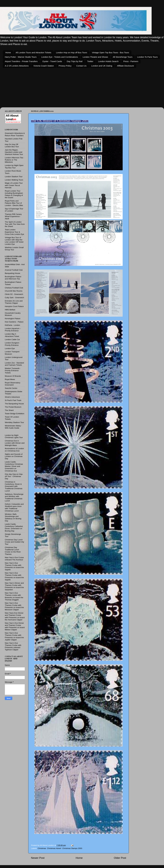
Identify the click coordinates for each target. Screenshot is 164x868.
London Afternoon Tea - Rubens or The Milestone (14, 160)
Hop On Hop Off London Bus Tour (12, 145)
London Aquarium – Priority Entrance (13, 330)
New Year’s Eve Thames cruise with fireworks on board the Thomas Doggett (14, 596)
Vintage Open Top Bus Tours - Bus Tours (111, 52)
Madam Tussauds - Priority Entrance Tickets (13, 371)
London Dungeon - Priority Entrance (13, 344)
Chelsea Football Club (14, 288)
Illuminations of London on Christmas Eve (14, 450)
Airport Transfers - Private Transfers (21, 61)
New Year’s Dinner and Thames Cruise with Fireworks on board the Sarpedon (14, 586)
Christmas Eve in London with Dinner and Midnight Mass (15, 443)
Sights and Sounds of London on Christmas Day (14, 456)
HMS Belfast (10, 310)
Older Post (120, 858)
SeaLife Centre (11, 388)
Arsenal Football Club (14, 270)
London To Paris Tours (148, 57)
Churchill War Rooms (14, 291)
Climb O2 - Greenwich (14, 294)
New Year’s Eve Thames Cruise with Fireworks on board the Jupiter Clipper (14, 636)
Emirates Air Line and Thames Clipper (14, 302)
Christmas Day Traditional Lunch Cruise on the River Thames (13, 551)
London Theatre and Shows (95, 57)
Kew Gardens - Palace (14, 322)
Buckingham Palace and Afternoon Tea (13, 278)
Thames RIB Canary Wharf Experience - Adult (13, 216)
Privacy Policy (65, 66)
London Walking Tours (14, 180)
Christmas (42, 848)
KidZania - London (12, 325)
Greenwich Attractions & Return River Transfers (15, 134)
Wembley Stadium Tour (14, 422)
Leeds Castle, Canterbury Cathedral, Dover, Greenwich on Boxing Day (14, 527)
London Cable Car (12, 339)
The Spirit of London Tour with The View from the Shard (15, 224)
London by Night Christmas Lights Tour (14, 436)
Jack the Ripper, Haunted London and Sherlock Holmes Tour (14, 152)
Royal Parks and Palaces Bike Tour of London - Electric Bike (14, 203)
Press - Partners (131, 61)
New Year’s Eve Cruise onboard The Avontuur (14, 559)
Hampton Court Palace (14, 306)
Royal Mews (10, 379)
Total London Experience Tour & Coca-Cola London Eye (14, 232)
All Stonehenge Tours (123, 57)
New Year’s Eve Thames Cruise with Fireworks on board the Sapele (14, 566)
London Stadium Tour (14, 177)
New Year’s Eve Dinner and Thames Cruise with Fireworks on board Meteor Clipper (15, 626)
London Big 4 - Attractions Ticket (12, 335)
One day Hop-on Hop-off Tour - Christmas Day (14, 476)
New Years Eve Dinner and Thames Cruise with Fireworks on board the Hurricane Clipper (15, 616)
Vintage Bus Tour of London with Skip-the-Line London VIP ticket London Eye (14, 241)
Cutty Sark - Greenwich (14, 298)
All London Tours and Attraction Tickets (33, 52)
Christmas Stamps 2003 (72, 848)
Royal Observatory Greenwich (13, 384)
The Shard (9, 410)
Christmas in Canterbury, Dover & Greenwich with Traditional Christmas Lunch (14, 486)
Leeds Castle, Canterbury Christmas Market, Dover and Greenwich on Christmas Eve (14, 466)
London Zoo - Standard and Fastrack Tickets (14, 364)
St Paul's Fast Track (13, 400)
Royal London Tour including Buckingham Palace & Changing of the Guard (14, 194)
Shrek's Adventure (12, 397)
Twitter (90, 61)
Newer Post (38, 858)
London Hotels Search (108, 61)
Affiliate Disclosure (125, 66)
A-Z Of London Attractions (17, 66)
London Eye (10, 348)
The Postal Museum (13, 407)
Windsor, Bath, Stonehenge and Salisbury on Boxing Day (13, 518)
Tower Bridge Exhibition (15, 414)
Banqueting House (12, 273)
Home (8, 52)
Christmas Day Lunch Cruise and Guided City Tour (14, 542)
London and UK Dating (102, 66)
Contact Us (81, 66)
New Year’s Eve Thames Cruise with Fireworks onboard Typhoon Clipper (13, 646)
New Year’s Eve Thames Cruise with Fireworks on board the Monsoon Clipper (14, 606)
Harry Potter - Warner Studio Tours (21, 57)
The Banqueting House (14, 404)
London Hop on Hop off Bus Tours (71, 52)
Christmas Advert (54, 848)
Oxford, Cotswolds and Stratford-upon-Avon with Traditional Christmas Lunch (14, 507)
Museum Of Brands (13, 376)
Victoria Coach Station (44, 66)
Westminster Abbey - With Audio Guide (13, 427)
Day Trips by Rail (75, 61)
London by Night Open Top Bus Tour (14, 166)
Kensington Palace (13, 319)
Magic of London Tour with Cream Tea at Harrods (14, 185)
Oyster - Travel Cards (52, 61)
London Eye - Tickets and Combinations (60, 57)
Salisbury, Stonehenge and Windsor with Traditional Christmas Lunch (14, 498)
